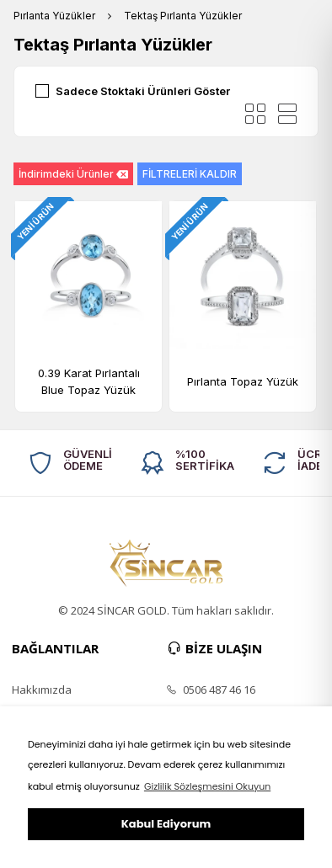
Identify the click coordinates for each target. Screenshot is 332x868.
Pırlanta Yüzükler (54, 16)
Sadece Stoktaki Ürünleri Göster (143, 91)
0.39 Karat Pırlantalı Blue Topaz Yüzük (89, 381)
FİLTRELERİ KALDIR (190, 174)
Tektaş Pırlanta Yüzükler (183, 16)
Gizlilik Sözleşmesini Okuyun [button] (207, 786)
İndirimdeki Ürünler (73, 174)
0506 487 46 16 (211, 690)
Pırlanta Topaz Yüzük (243, 381)
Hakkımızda (42, 690)
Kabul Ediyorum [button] (166, 824)
